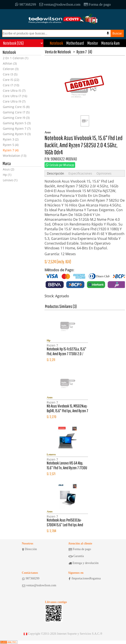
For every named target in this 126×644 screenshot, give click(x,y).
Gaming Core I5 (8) (16, 107)
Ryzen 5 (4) (11, 145)
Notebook (56, 43)
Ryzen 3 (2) (11, 139)
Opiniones (104, 173)
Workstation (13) (15, 156)
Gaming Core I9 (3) (16, 118)
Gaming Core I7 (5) (16, 112)
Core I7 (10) (11, 85)
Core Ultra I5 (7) (14, 91)
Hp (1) (7, 175)
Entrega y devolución (84, 563)
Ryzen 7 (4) (11, 150)
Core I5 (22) (11, 80)
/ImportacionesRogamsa (85, 579)
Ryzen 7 (82, 52)
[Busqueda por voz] (108, 33)
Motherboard (75, 43)
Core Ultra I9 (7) (14, 101)
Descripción (56, 173)
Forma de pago (97, 4)
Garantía (76, 556)
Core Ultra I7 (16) (15, 96)
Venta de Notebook (58, 52)
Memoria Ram (110, 43)
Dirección (29, 549)
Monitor (93, 43)
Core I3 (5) (10, 74)
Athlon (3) (10, 63)
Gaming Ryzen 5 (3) (17, 123)
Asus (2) (8, 169)
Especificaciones (80, 173)
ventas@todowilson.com (60, 4)
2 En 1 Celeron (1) (16, 58)
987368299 (26, 4)
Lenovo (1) (10, 180)
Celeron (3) (11, 69)
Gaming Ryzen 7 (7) (17, 128)
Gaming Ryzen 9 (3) (17, 134)
